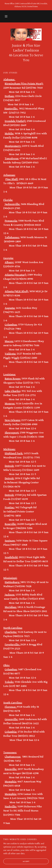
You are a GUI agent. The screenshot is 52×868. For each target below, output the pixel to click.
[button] (6, 16)
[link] (26, 34)
